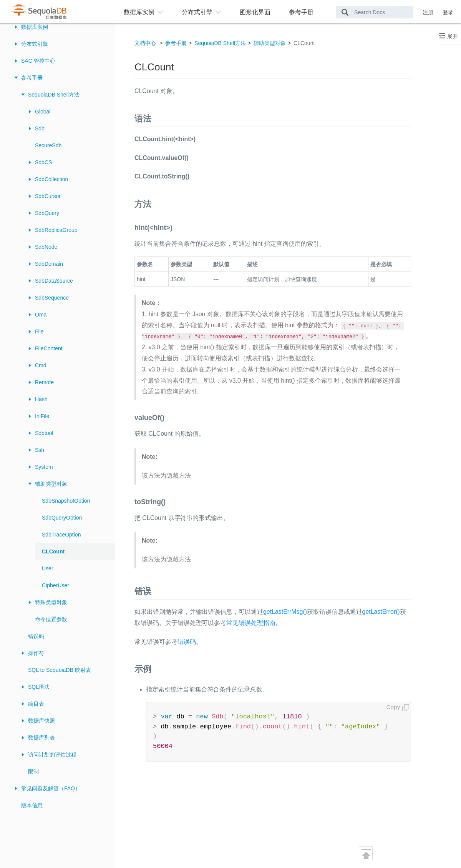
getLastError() (381, 612)
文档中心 (145, 43)
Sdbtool (44, 433)
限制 (33, 771)
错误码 (36, 636)
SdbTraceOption (61, 535)
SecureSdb (48, 145)
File (39, 332)
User (48, 568)
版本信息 (32, 805)
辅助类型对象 (51, 484)
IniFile (42, 416)
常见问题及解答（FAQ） (51, 788)
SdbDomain (49, 264)
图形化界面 (255, 12)
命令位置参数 (51, 619)
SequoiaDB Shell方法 (54, 95)
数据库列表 (41, 738)
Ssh (40, 450)
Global (43, 112)
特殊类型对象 (51, 602)
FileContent (49, 348)
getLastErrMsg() (285, 612)
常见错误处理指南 (251, 623)
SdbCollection (51, 179)
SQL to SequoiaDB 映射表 (60, 670)
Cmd (41, 365)
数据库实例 (35, 27)
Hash (41, 399)
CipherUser (56, 585)
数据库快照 (41, 721)
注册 (428, 12)
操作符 (36, 653)
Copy (393, 707)
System (44, 467)
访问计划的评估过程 (52, 755)
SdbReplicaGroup (56, 230)
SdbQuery (47, 213)
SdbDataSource (54, 281)
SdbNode (46, 247)
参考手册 (301, 12)
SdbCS (43, 162)
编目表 (36, 704)
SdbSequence (52, 298)
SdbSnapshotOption (66, 501)
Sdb (40, 128)
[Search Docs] (375, 12)
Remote (44, 382)
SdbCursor (48, 196)
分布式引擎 (35, 44)
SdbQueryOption (62, 518)
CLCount (53, 551)
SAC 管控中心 (38, 61)
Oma (41, 315)
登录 (448, 12)
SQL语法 (39, 687)
